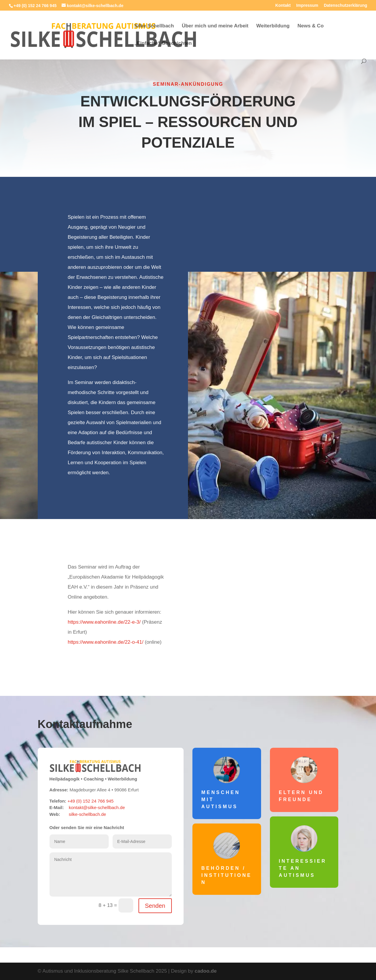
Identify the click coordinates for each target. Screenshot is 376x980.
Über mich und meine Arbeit (215, 26)
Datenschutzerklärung (346, 5)
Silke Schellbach (154, 26)
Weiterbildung (273, 26)
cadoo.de (206, 971)
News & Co (310, 26)
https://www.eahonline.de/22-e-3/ (104, 622)
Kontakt (283, 5)
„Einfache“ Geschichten (163, 44)
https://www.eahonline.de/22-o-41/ (106, 642)
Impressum (307, 5)
